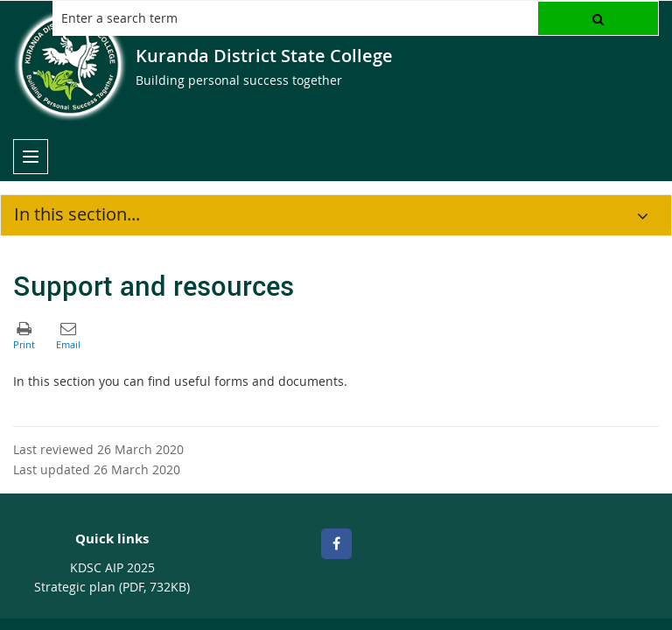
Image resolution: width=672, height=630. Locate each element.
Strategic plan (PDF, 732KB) (112, 587)
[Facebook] (336, 544)
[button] (598, 18)
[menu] (31, 157)
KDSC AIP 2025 (112, 567)
